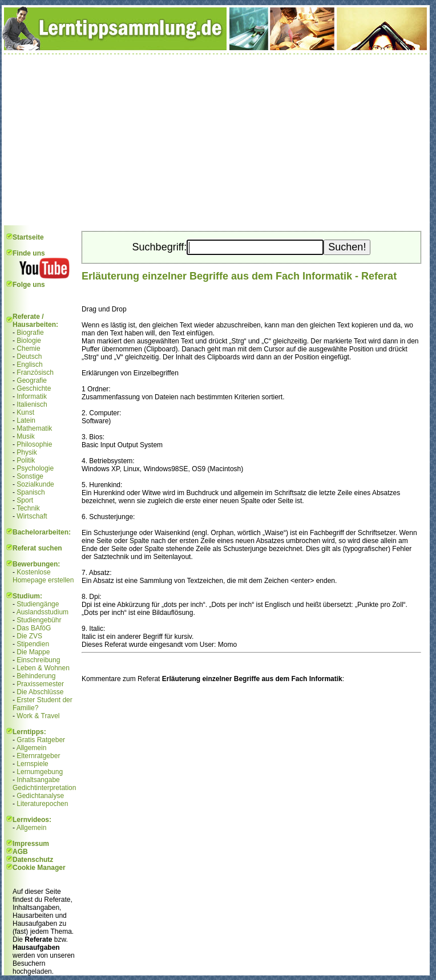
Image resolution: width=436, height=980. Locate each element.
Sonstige (30, 476)
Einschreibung (38, 660)
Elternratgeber (38, 756)
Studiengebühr (39, 620)
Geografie (32, 380)
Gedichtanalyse (40, 796)
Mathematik (34, 428)
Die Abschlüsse (40, 692)
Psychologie (35, 468)
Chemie (28, 349)
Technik (28, 508)
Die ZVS (29, 636)
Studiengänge (38, 604)
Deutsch (29, 357)
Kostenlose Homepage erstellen (43, 576)
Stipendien (33, 644)
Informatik (32, 396)
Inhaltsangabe (38, 780)
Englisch (29, 365)
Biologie (29, 341)
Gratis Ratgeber (41, 740)
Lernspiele (32, 764)
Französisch (35, 372)
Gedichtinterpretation (44, 788)
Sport (25, 500)
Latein (26, 420)
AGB (20, 852)
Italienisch (32, 404)
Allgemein (32, 748)
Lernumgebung (40, 772)
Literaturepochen (42, 804)
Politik (26, 460)
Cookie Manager (39, 868)
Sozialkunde (35, 484)
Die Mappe (33, 652)
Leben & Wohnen (43, 668)
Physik (27, 452)
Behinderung (36, 676)
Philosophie (34, 444)
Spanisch (31, 492)
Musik (25, 436)
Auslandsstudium (43, 612)
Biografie (30, 333)
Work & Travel (38, 716)
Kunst (25, 412)
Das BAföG (34, 628)
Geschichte (34, 388)
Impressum (31, 844)
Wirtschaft (32, 516)
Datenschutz (33, 860)
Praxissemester (40, 684)
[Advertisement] (216, 140)
